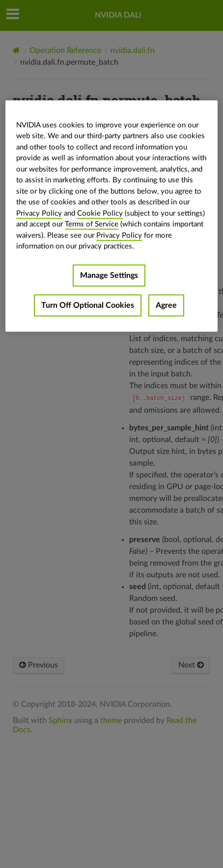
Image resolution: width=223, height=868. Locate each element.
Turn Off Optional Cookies (88, 305)
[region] (111, 216)
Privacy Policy (39, 213)
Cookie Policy (100, 213)
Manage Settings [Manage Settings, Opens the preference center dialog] (109, 275)
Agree (166, 305)
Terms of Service (92, 224)
